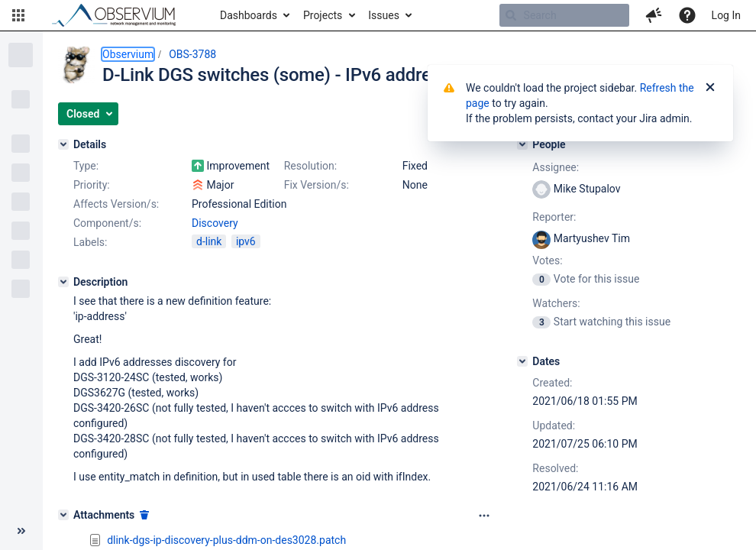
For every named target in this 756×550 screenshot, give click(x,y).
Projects (323, 15)
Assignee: (556, 167)
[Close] (710, 88)
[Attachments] (63, 515)
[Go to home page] (121, 15)
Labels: (90, 242)
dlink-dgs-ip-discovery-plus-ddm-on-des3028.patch (226, 540)
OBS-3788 (192, 54)
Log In (726, 15)
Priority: (92, 185)
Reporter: (554, 217)
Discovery (215, 223)
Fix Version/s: (317, 185)
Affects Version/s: (116, 204)
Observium (128, 54)
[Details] (63, 144)
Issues (384, 15)
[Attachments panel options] (484, 516)
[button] (18, 15)
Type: (86, 166)
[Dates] (522, 361)
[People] (522, 144)
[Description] (63, 282)
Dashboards (249, 15)
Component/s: (107, 223)
